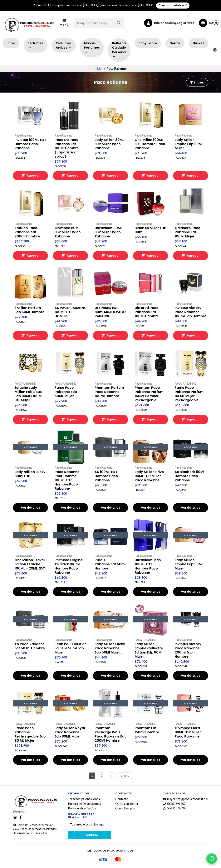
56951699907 (174, 804)
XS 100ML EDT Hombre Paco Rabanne (106, 476)
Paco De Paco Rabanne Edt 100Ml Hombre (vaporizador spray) (67, 148)
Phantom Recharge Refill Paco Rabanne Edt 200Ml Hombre (110, 734)
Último (125, 776)
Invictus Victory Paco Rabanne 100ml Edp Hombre (191, 312)
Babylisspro (148, 43)
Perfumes (36, 45)
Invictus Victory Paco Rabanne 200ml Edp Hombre (188, 650)
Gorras (175, 43)
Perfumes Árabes (64, 45)
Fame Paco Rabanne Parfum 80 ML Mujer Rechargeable (189, 394)
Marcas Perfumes (92, 47)
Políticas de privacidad (83, 808)
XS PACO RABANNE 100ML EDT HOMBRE (70, 312)
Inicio (11, 43)
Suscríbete (90, 835)
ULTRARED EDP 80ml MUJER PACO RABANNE (110, 312)
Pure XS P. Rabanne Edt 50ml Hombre (110, 564)
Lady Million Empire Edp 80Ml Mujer (189, 144)
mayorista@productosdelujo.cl (185, 799)
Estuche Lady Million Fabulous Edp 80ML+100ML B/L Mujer (29, 394)
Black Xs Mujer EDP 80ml (150, 230)
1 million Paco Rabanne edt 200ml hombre (27, 232)
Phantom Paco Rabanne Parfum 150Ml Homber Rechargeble (149, 394)
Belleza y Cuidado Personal (119, 50)
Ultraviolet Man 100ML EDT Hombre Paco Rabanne (148, 566)
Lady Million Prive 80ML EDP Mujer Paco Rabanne (149, 476)
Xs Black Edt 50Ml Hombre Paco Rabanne (189, 476)
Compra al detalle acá (173, 5)
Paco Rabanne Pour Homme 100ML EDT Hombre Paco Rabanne (67, 480)
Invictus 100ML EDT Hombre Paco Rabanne (30, 144)
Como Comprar (126, 808)
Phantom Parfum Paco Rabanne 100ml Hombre (109, 392)
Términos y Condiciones (84, 799)
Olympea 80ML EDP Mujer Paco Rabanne (68, 232)
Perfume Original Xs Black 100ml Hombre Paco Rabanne (69, 566)
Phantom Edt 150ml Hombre (147, 730)
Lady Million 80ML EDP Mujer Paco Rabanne (109, 144)
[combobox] (99, 23)
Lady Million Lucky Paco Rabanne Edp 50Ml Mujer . (110, 648)
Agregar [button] (30, 176)
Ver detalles (30, 508)
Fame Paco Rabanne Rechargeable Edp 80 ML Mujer (30, 734)
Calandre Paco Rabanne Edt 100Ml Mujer (188, 232)
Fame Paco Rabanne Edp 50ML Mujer (66, 392)
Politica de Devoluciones (84, 804)
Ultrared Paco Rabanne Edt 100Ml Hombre (147, 312)
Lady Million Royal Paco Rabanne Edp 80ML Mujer (70, 732)
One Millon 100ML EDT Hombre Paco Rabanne (150, 144)
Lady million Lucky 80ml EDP (30, 474)
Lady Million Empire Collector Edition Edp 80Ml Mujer (149, 650)
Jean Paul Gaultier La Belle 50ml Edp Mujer (70, 648)
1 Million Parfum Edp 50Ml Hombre (30, 310)
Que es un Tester (127, 804)
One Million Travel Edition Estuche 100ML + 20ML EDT (30, 564)
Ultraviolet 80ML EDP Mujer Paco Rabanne (109, 232)
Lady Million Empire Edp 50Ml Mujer (189, 564)
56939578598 (174, 808)
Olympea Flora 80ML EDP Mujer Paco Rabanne (188, 732)
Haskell (198, 43)
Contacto (122, 799)
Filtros (197, 83)
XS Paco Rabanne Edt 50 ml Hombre (30, 646)
